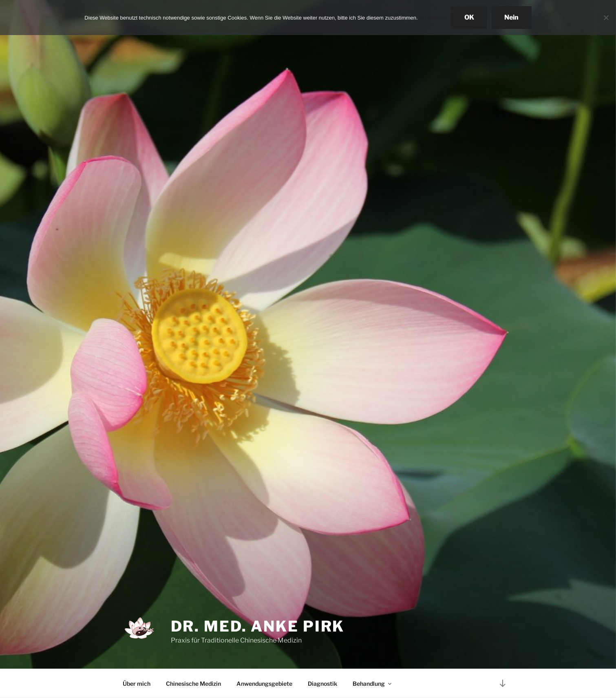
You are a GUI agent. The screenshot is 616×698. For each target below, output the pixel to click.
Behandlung (373, 684)
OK (469, 17)
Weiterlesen (433, 18)
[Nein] (606, 18)
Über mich (137, 684)
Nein (511, 17)
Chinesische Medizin (193, 684)
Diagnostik (322, 684)
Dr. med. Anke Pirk (258, 626)
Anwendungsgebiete (264, 684)
